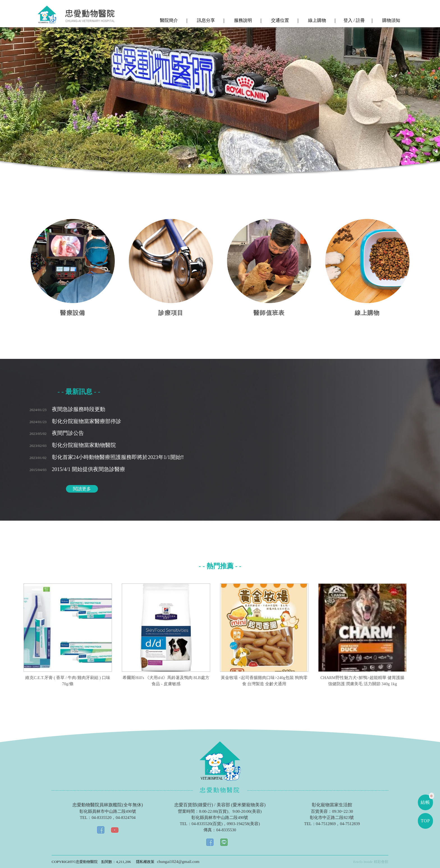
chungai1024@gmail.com (178, 862)
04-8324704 (126, 818)
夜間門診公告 (57, 433)
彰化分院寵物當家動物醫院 (73, 445)
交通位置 (279, 20)
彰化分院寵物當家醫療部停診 (75, 421)
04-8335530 (226, 830)
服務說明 (242, 20)
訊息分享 (205, 20)
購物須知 (391, 20)
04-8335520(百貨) (207, 824)
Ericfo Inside (363, 862)
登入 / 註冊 (354, 20)
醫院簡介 (168, 20)
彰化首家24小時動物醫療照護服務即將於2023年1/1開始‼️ (107, 457)
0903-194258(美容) (243, 824)
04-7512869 (326, 824)
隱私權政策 (145, 862)
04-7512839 (350, 824)
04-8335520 (101, 818)
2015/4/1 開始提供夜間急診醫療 (77, 469)
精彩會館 (381, 862)
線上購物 (317, 20)
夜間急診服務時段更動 (67, 409)
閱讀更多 (82, 489)
